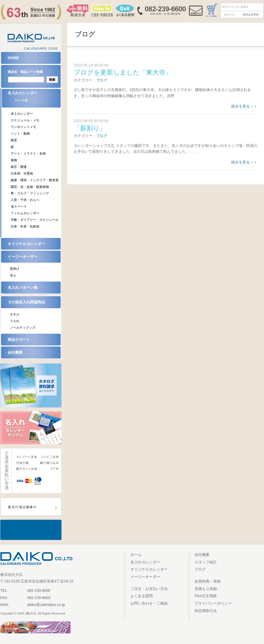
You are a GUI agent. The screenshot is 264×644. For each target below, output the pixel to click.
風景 (14, 140)
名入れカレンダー (34, 98)
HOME (13, 58)
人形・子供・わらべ (25, 200)
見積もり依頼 (206, 589)
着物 (14, 160)
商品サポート (19, 340)
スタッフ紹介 (206, 562)
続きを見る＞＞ (244, 106)
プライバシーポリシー (213, 603)
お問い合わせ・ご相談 (149, 603)
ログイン (229, 15)
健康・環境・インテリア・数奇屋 (35, 180)
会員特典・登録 (208, 581)
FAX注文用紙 (206, 596)
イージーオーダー (23, 257)
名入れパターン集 (23, 287)
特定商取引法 (206, 611)
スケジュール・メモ (25, 120)
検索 (52, 80)
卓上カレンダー (22, 114)
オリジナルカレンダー (26, 244)
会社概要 (15, 352)
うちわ (15, 321)
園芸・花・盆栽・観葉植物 (30, 187)
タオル (15, 314)
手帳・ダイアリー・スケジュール (35, 220)
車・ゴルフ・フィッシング (30, 193)
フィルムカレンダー (25, 213)
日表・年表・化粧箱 (25, 226)
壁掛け (15, 269)
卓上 (13, 275)
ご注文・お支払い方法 (149, 589)
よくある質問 (142, 596)
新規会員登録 (251, 15)
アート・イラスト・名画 (28, 154)
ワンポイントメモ (23, 127)
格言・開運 (19, 167)
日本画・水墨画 (22, 174)
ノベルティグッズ (23, 328)
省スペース (19, 207)
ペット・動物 (20, 134)
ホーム (136, 555)
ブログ (102, 80)
